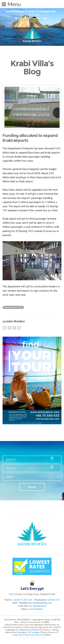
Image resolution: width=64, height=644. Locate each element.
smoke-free (19, 635)
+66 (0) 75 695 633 (23, 600)
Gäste (10, 477)
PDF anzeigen (35, 632)
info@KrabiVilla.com (42, 603)
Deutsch (40, 18)
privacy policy (35, 635)
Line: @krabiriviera (37, 606)
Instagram (38, 609)
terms (55, 632)
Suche (32, 487)
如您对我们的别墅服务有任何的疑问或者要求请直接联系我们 (31, 12)
